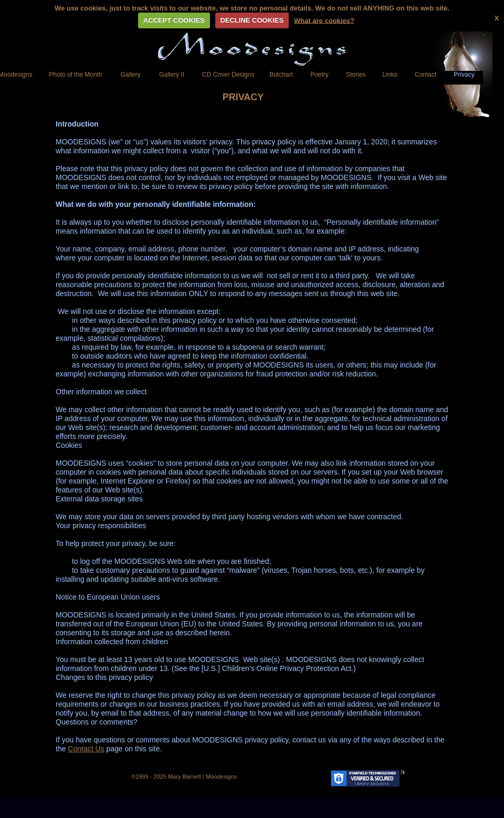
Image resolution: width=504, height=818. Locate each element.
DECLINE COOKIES (252, 20)
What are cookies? (324, 20)
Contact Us (86, 749)
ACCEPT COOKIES (174, 20)
